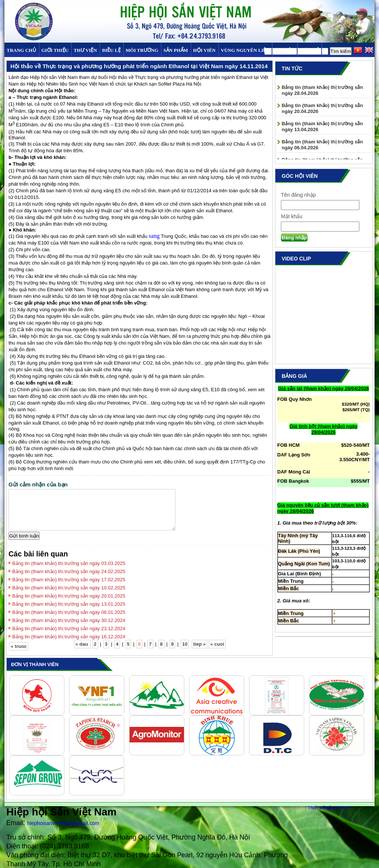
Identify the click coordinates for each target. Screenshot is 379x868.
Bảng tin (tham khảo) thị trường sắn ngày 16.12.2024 (69, 637)
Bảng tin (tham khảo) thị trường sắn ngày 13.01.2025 (69, 604)
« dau (83, 644)
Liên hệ (309, 50)
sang (154, 236)
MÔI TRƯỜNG (142, 50)
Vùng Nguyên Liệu (245, 50)
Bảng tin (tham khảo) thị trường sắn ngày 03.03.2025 (69, 563)
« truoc (19, 646)
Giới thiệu (55, 50)
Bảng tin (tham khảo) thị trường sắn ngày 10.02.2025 (69, 588)
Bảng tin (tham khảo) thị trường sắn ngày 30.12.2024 (69, 620)
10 (185, 644)
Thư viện (85, 50)
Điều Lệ (111, 50)
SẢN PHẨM (176, 50)
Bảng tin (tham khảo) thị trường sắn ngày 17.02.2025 (69, 580)
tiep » (199, 644)
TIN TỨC (285, 50)
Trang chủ (21, 50)
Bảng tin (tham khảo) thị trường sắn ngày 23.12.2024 (69, 628)
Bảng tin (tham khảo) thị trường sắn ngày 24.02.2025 (69, 571)
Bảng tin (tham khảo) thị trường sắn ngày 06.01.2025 (69, 612)
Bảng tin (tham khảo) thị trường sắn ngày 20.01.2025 (69, 596)
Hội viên (204, 50)
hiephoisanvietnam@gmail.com (63, 823)
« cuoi (217, 644)
